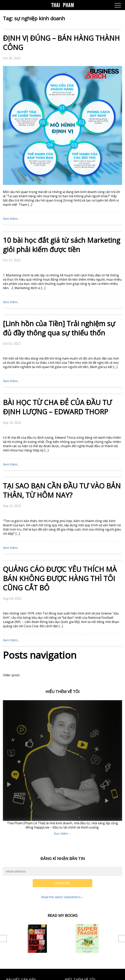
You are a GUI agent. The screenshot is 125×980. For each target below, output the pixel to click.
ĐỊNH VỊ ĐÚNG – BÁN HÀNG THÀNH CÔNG (61, 43)
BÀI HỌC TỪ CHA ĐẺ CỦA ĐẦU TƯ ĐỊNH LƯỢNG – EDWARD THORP (57, 288)
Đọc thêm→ (63, 715)
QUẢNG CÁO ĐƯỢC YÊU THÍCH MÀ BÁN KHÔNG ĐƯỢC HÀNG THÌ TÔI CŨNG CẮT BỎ (60, 460)
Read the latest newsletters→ (63, 778)
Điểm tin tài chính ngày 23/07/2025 (31, 916)
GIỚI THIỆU (73, 882)
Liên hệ (70, 870)
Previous (3, 820)
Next (122, 820)
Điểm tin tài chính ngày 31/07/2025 (31, 870)
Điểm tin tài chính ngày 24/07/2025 (31, 905)
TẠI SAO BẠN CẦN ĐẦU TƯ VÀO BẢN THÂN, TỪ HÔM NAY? (62, 372)
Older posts (11, 556)
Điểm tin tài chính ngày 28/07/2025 (31, 882)
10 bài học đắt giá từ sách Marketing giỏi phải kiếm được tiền (62, 126)
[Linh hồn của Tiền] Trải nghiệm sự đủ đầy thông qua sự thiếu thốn (59, 209)
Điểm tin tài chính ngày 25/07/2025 (31, 893)
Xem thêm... (11, 100)
